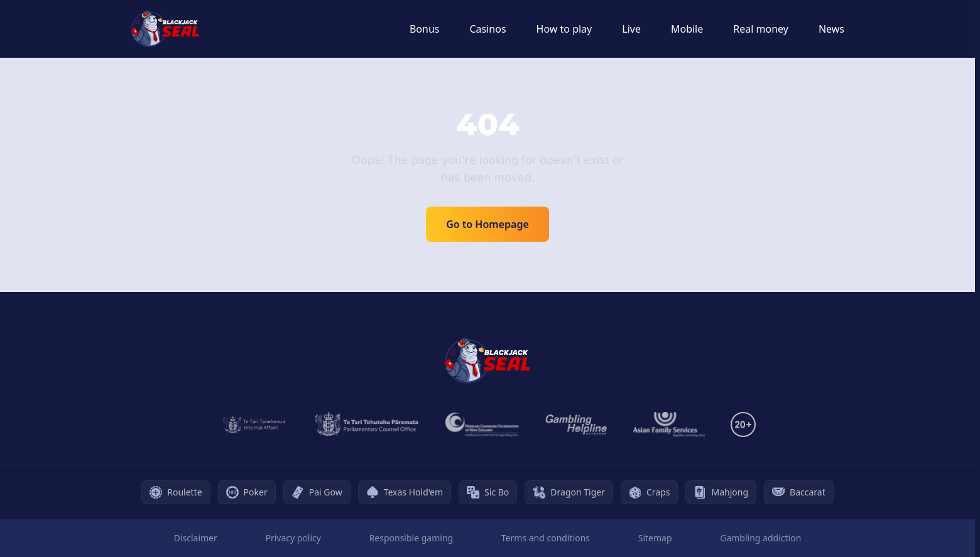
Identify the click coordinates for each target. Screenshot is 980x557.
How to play (564, 29)
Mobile (687, 29)
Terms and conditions (546, 538)
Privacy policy (293, 538)
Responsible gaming (411, 538)
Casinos (487, 29)
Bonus (425, 29)
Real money (761, 29)
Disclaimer (196, 538)
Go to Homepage (487, 224)
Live (631, 29)
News (831, 29)
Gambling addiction (760, 538)
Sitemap (655, 538)
